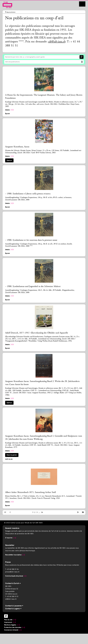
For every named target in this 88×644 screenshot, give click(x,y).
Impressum (10, 622)
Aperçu (9, 160)
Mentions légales (12, 625)
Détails (9, 110)
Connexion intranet (13, 630)
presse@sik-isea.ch (12, 572)
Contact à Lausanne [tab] (14, 606)
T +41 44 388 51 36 (12, 569)
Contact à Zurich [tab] (13, 583)
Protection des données (15, 627)
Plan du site (10, 620)
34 (42, 512)
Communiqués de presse (16, 576)
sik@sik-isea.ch (57, 42)
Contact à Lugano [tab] (13, 609)
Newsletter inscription (15, 555)
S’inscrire (11, 538)
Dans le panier (12, 455)
